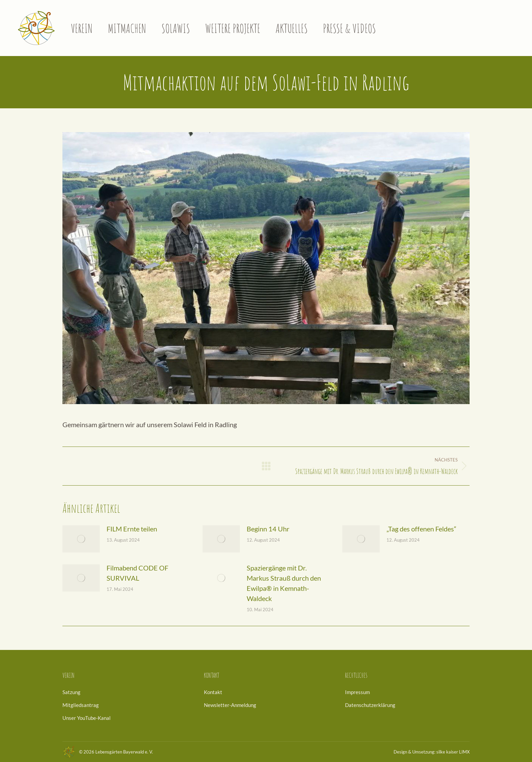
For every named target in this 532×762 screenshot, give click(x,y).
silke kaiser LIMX (453, 752)
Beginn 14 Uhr (268, 529)
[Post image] (81, 539)
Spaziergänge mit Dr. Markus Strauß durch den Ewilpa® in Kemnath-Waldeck (284, 583)
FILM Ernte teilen (132, 529)
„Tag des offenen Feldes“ (421, 529)
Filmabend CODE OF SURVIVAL (137, 573)
